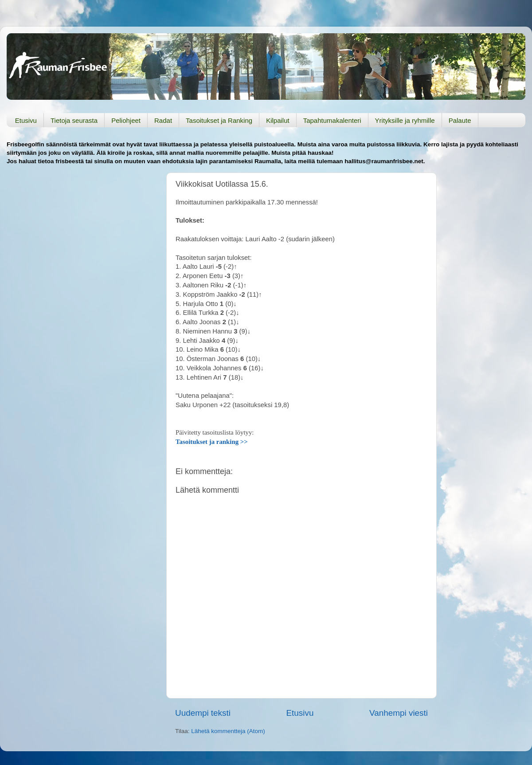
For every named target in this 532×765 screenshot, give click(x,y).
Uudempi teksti (203, 713)
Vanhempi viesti (399, 713)
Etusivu (26, 120)
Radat (163, 120)
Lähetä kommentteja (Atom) (228, 731)
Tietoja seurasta (74, 120)
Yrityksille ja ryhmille (405, 120)
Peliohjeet (126, 120)
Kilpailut (278, 120)
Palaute (460, 120)
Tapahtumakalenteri (332, 120)
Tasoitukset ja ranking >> (212, 442)
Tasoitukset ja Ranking (219, 120)
